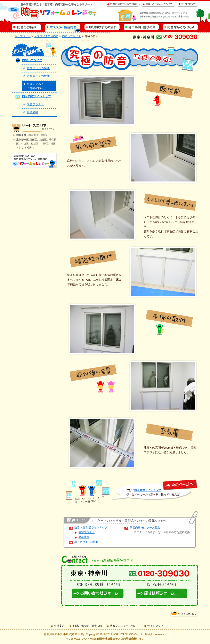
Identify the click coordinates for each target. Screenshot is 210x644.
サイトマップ (155, 626)
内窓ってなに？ (71, 36)
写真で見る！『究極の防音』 (37, 86)
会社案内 (59, 626)
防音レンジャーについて (125, 626)
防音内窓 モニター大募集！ (146, 528)
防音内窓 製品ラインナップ (91, 528)
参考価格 (84, 537)
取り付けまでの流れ (86, 542)
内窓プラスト (87, 532)
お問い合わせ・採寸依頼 (87, 626)
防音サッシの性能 (38, 68)
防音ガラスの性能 (38, 76)
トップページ (23, 36)
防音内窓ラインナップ (148, 490)
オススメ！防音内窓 (46, 36)
